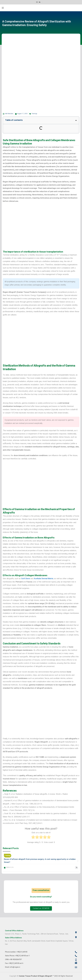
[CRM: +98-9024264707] (76, 960)
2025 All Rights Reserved (46, 976)
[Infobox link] (45, 2)
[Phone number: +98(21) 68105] (76, 952)
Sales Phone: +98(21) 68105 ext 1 (17, 956)
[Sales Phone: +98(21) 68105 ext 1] (76, 956)
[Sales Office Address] (76, 937)
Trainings (34, 114)
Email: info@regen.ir (13, 967)
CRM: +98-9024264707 (13, 960)
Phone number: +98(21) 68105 (16, 952)
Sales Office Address (13, 938)
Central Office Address (14, 931)
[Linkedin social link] (40, 2)
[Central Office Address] (76, 932)
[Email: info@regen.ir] (76, 967)
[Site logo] (41, 8)
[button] (76, 120)
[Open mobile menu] (3, 8)
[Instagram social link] (37, 2)
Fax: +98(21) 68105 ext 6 (14, 963)
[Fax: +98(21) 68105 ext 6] (76, 963)
